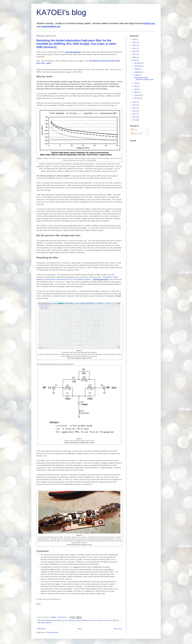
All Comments (137, 134)
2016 (134, 108)
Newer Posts (41, 629)
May (136, 86)
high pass (72, 620)
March (137, 92)
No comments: (62, 617)
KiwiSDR (78, 620)
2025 (134, 42)
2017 (134, 105)
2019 (134, 60)
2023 (134, 48)
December (138, 63)
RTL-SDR (113, 620)
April (136, 89)
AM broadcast (49, 620)
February (137, 95)
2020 (134, 57)
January (137, 98)
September (138, 72)
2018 (134, 102)
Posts (134, 130)
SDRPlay (48, 623)
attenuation (58, 620)
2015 (134, 111)
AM (43, 620)
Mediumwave (86, 620)
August (137, 75)
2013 (134, 117)
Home (80, 629)
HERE (39, 72)
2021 (134, 54)
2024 (134, 45)
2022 (134, 51)
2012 (134, 120)
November (138, 66)
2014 (134, 114)
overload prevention (103, 620)
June (136, 83)
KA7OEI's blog (61, 12)
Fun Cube (65, 620)
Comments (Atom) (52, 632)
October (137, 69)
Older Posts (118, 629)
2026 (134, 39)
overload (93, 620)
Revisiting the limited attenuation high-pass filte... (144, 79)
